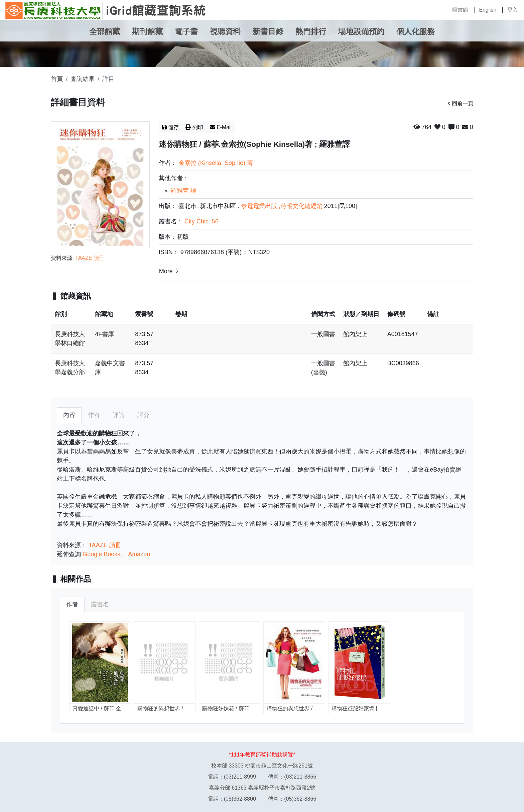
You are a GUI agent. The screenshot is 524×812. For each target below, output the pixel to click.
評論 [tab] (119, 415)
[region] (262, 347)
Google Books (101, 554)
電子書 (186, 32)
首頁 (57, 79)
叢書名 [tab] (100, 604)
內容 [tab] (69, 415)
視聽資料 (225, 32)
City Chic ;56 (202, 221)
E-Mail (221, 127)
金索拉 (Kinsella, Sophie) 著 (216, 163)
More (170, 271)
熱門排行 (311, 32)
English (488, 10)
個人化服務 (416, 32)
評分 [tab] (143, 415)
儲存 (171, 127)
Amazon (139, 554)
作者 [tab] (94, 415)
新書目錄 (268, 32)
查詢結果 (83, 79)
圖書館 (460, 10)
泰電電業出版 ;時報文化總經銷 (282, 206)
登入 (513, 10)
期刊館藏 (147, 32)
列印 (194, 127)
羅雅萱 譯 (184, 191)
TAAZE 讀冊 (90, 258)
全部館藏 (105, 32)
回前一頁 (460, 104)
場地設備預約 (361, 32)
